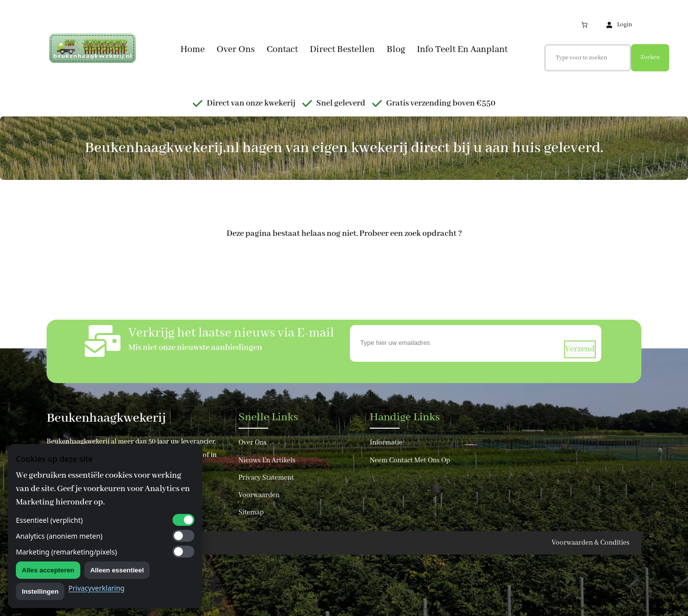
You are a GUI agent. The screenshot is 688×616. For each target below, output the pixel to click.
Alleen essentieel (117, 570)
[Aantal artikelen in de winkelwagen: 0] (584, 25)
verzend (580, 349)
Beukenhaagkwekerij (106, 418)
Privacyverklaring (96, 588)
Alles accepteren (48, 570)
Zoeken (650, 57)
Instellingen (40, 591)
